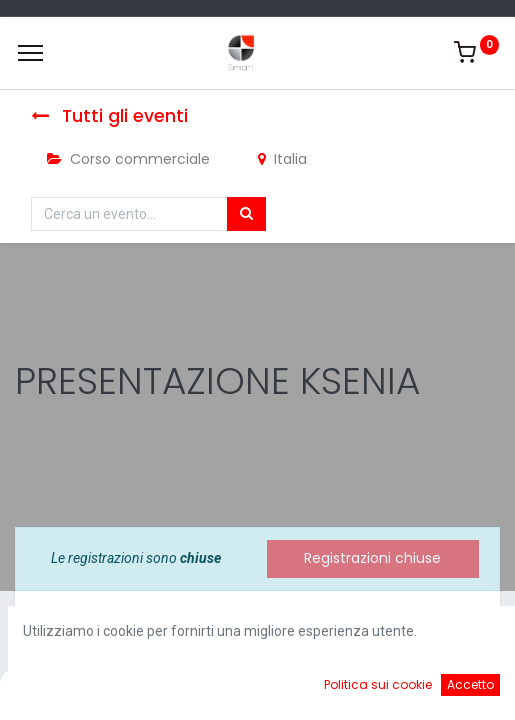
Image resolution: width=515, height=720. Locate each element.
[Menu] (30, 53)
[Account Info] (449, 690)
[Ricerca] (193, 690)
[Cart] (321, 690)
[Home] (66, 690)
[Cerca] (246, 214)
